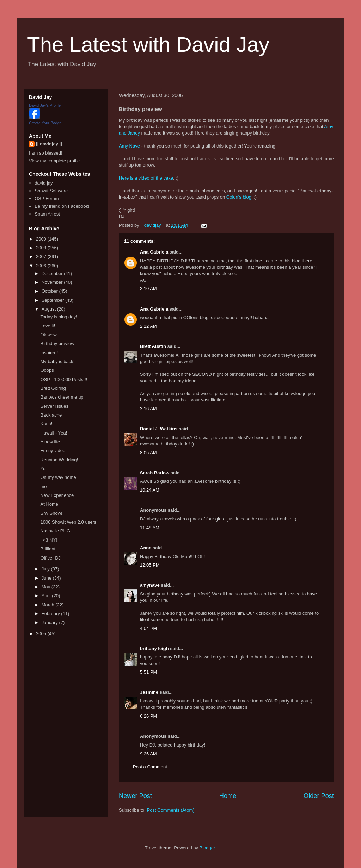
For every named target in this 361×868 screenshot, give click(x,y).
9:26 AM (148, 754)
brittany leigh (154, 648)
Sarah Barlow (155, 473)
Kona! (46, 424)
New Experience (57, 495)
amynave (150, 585)
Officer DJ (50, 558)
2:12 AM (148, 326)
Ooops (47, 370)
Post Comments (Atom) (171, 810)
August (49, 309)
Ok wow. (49, 335)
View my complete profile (54, 161)
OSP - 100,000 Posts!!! (64, 379)
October (50, 291)
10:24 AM (150, 490)
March (49, 605)
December (53, 273)
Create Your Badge (45, 123)
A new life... (52, 442)
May (47, 587)
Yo (43, 469)
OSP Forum (47, 198)
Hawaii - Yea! (54, 433)
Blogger (207, 848)
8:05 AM (148, 453)
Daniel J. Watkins (159, 429)
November (53, 282)
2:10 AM (148, 289)
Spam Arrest (47, 214)
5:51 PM (148, 672)
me (43, 486)
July (46, 569)
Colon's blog (239, 197)
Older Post (319, 796)
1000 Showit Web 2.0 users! (69, 522)
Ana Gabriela (154, 252)
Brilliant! (48, 549)
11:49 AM (150, 528)
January (50, 622)
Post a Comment (150, 767)
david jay (44, 183)
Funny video (53, 451)
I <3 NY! (48, 540)
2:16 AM (148, 409)
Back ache (51, 415)
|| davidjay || (49, 144)
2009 (42, 239)
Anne (146, 548)
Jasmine (149, 692)
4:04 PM (148, 628)
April (47, 596)
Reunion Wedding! (59, 460)
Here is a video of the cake (146, 178)
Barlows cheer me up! (62, 397)
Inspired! (49, 353)
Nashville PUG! (56, 531)
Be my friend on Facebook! (62, 206)
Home (228, 796)
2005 (42, 634)
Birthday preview (57, 344)
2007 (42, 257)
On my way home (58, 477)
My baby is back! (57, 361)
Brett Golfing (53, 388)
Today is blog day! (59, 317)
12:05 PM (150, 565)
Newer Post (135, 796)
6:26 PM (148, 716)
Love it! (48, 326)
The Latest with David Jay (148, 45)
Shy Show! (51, 513)
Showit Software (51, 191)
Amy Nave (129, 146)
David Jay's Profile (45, 105)
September (53, 300)
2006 (42, 266)
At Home (49, 504)
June (47, 578)
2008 (42, 248)
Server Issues (54, 406)
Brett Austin (153, 346)
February (51, 614)
